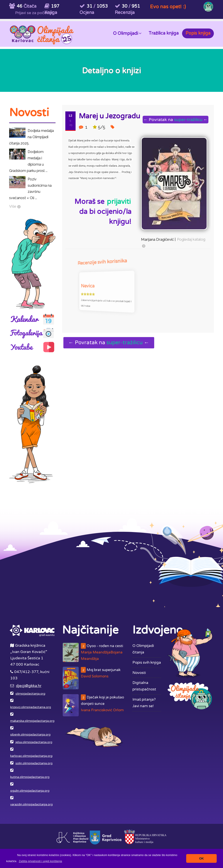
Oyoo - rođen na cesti (96, 653)
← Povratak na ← (173, 120)
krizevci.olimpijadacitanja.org (31, 707)
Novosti (139, 673)
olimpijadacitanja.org (30, 694)
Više (13, 206)
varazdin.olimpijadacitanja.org (31, 804)
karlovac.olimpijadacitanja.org (31, 756)
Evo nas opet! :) (168, 7)
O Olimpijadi (127, 33)
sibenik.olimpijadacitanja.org (30, 735)
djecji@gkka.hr (29, 686)
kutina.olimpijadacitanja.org (30, 777)
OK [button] (201, 858)
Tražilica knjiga (164, 33)
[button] (40, 861)
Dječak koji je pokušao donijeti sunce (97, 705)
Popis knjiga (198, 33)
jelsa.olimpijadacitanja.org (34, 742)
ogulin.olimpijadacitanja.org (30, 791)
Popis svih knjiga (147, 662)
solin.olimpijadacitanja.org (34, 763)
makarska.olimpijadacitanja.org (32, 721)
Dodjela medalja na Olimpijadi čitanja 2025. (31, 137)
